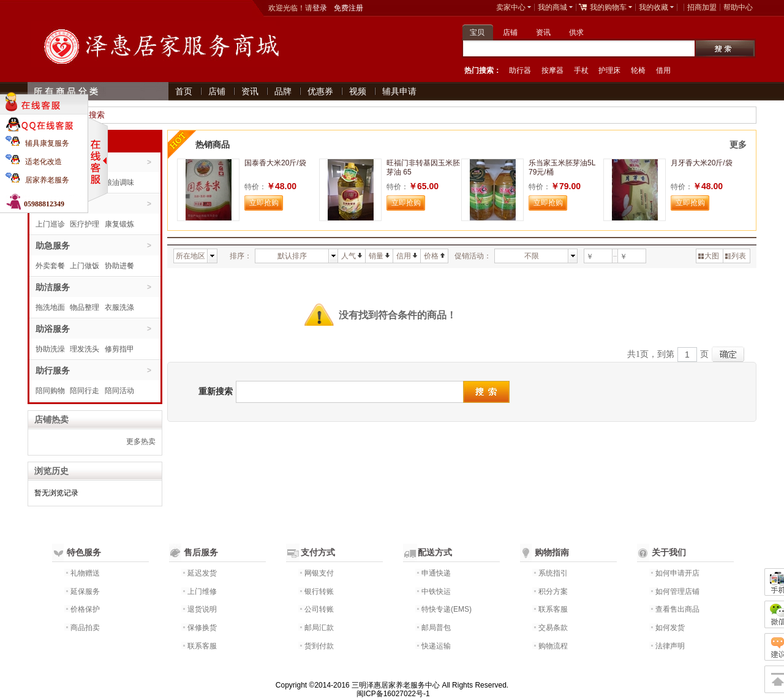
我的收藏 (654, 7)
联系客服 (202, 646)
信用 (407, 256)
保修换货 (202, 628)
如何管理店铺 (677, 591)
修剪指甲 (119, 349)
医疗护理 (85, 224)
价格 (434, 256)
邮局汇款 (319, 628)
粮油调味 (119, 182)
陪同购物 (50, 391)
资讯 (543, 32)
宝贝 (477, 32)
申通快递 (436, 573)
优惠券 (320, 91)
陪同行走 (85, 391)
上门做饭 (85, 266)
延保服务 (85, 591)
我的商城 (552, 7)
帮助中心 (738, 7)
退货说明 (202, 609)
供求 (576, 32)
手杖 (581, 70)
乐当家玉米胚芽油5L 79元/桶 (562, 167)
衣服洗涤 (119, 307)
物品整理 (85, 307)
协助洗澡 (50, 349)
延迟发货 (202, 573)
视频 (358, 91)
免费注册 (349, 8)
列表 (736, 256)
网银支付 (319, 573)
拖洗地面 (50, 307)
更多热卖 (141, 441)
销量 (379, 256)
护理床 (609, 70)
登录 (320, 8)
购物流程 (553, 646)
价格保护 (85, 609)
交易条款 (553, 628)
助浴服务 (53, 329)
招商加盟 (702, 7)
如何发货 (670, 628)
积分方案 (553, 591)
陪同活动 (119, 391)
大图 (709, 256)
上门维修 (202, 591)
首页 (184, 91)
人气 (352, 256)
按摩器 (552, 70)
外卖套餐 (50, 266)
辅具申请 (399, 91)
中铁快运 (436, 591)
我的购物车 (608, 7)
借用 (663, 70)
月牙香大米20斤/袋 (702, 163)
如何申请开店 (677, 573)
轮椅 (638, 70)
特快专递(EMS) (447, 609)
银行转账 (319, 591)
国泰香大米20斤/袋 (275, 163)
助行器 (520, 70)
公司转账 (319, 609)
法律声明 (670, 646)
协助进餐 (119, 266)
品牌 (283, 91)
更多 (738, 144)
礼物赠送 (85, 573)
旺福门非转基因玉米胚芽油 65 (423, 167)
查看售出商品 (677, 609)
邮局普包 (436, 628)
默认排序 (292, 256)
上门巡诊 (50, 224)
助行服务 (53, 370)
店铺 (510, 32)
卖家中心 (511, 7)
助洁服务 (53, 287)
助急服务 (53, 246)
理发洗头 (85, 349)
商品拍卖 (85, 628)
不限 (532, 256)
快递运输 (436, 646)
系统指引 (553, 573)
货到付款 (319, 646)
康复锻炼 (119, 224)
